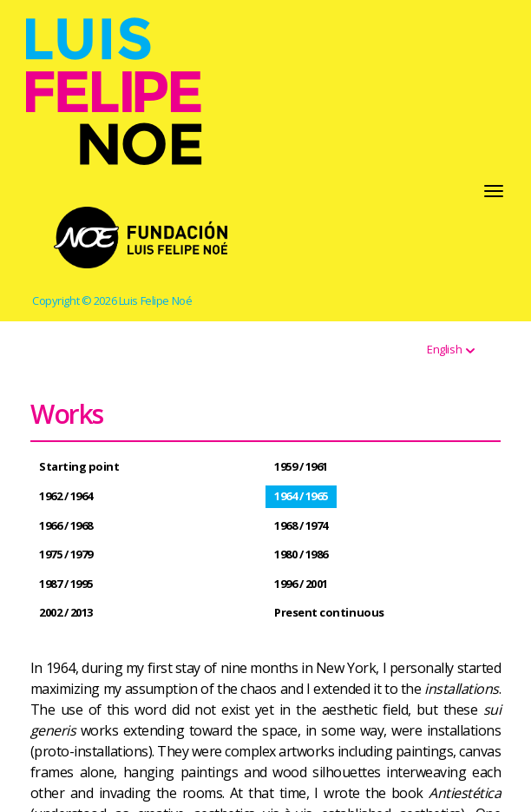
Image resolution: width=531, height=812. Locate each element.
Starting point (79, 466)
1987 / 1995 (66, 584)
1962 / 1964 (66, 496)
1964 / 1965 (301, 496)
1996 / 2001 (301, 584)
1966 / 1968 (66, 525)
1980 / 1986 (301, 554)
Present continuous (329, 612)
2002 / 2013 (66, 612)
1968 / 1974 (301, 525)
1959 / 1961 (301, 466)
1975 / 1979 (66, 554)
